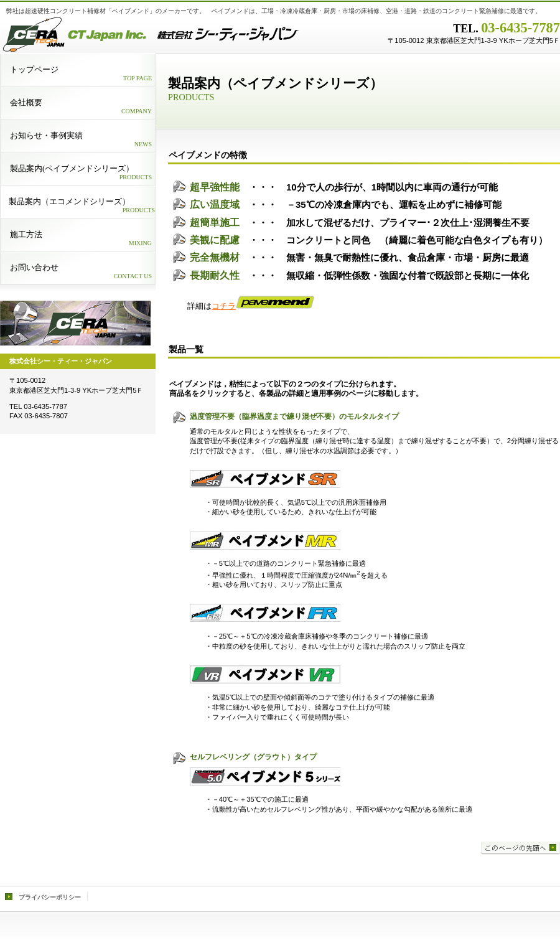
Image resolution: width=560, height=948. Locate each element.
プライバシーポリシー (50, 897)
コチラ (263, 306)
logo (75, 323)
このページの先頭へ (520, 848)
